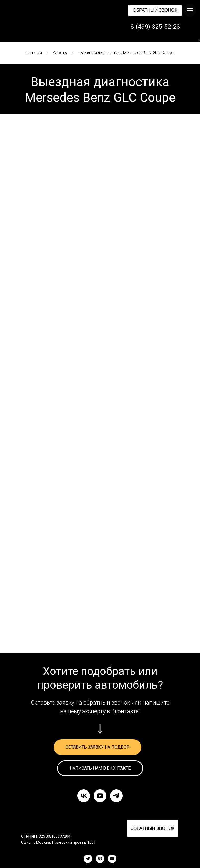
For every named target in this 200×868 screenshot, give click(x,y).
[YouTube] (112, 859)
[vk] (84, 796)
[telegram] (116, 796)
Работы (60, 53)
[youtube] (100, 796)
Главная (34, 53)
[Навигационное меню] (190, 10)
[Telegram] (88, 859)
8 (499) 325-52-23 (155, 27)
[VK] (100, 859)
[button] (155, 10)
